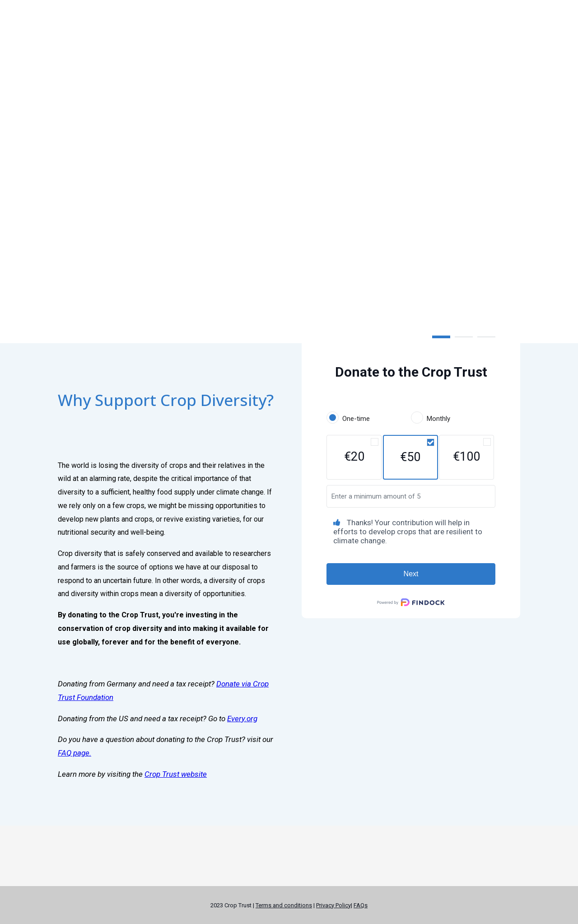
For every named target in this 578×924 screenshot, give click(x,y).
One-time (356, 419)
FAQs (361, 905)
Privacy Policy (333, 905)
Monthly (438, 419)
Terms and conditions (284, 905)
